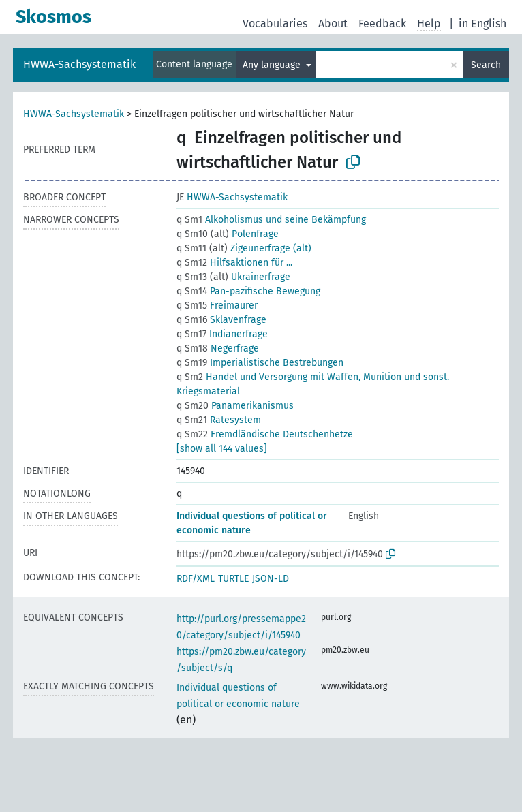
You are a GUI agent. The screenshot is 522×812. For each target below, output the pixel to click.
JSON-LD (271, 579)
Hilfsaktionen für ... (234, 263)
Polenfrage (228, 234)
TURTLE (233, 579)
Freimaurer (217, 306)
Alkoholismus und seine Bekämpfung (271, 220)
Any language (273, 65)
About (333, 24)
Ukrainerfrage (233, 277)
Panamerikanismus (235, 406)
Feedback (382, 24)
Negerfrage (218, 348)
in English (482, 24)
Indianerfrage (222, 334)
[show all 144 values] (222, 449)
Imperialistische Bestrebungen (260, 363)
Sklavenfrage (221, 320)
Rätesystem (219, 420)
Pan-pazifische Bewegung (248, 291)
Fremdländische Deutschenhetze (265, 434)
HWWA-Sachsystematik (79, 64)
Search (486, 65)
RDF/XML (196, 579)
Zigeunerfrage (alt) (244, 248)
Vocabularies (275, 24)
